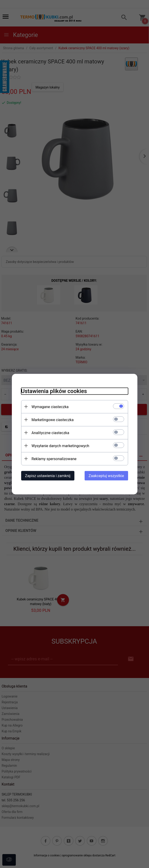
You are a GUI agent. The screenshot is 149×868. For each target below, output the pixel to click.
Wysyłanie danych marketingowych (60, 446)
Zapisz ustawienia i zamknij (48, 476)
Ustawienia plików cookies (54, 391)
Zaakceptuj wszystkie (106, 476)
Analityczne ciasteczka (50, 433)
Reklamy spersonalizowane (54, 459)
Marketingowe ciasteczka (53, 420)
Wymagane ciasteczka (50, 407)
